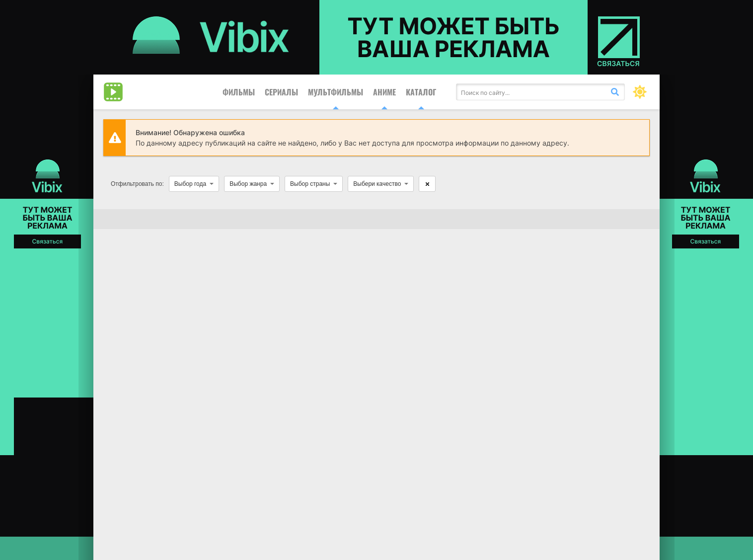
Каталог (421, 92)
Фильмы (239, 92)
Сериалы (281, 92)
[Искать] (615, 92)
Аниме (384, 92)
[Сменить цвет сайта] (640, 92)
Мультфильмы (336, 92)
